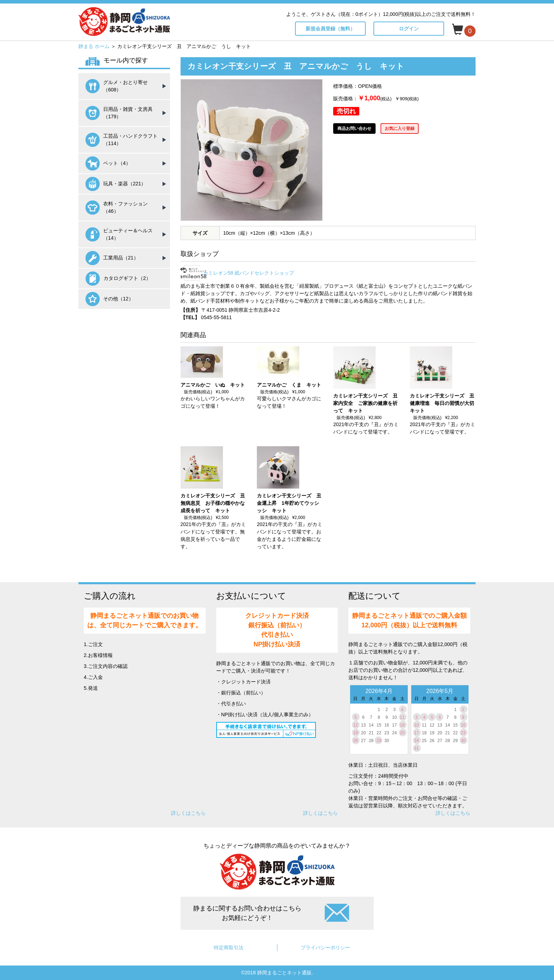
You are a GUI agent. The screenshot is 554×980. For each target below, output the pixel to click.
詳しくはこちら (188, 813)
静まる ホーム (94, 46)
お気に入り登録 (400, 129)
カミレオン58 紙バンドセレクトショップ (249, 273)
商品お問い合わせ (354, 129)
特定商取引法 (229, 948)
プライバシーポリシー (325, 948)
